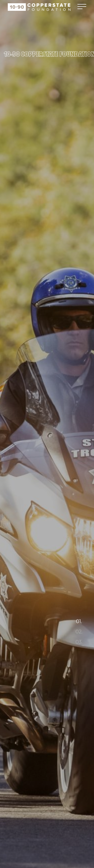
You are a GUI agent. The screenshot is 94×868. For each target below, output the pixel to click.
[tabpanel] (47, 434)
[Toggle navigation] (82, 7)
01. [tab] (79, 621)
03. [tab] (79, 642)
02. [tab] (79, 632)
